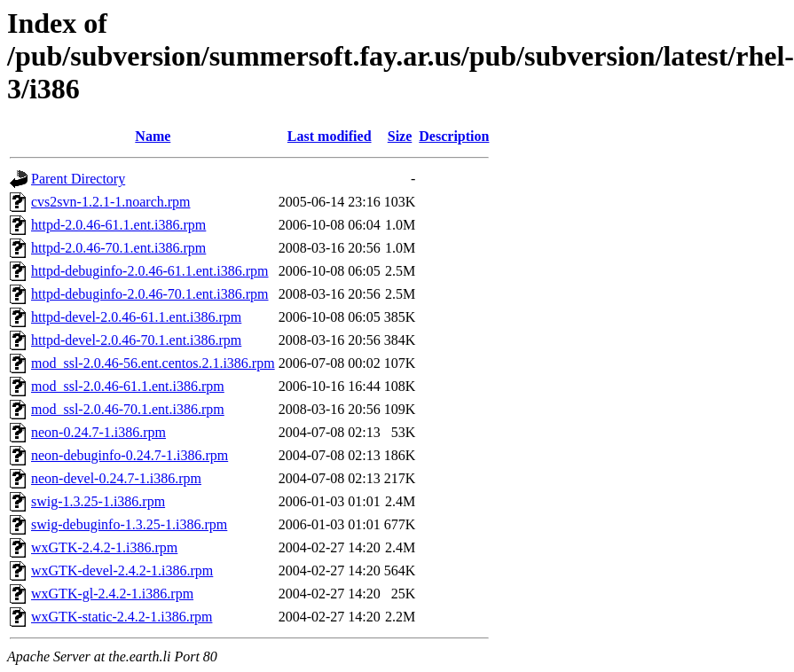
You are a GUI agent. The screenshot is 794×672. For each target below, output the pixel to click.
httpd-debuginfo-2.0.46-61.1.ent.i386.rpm (150, 271)
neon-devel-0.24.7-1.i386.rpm (116, 478)
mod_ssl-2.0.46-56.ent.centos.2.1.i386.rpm (153, 363)
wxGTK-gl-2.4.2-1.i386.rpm (112, 594)
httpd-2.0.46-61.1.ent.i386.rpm (118, 225)
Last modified (330, 136)
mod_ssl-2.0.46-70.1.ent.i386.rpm (128, 409)
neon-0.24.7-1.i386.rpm (98, 432)
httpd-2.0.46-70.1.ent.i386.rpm (118, 248)
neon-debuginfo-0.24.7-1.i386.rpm (130, 455)
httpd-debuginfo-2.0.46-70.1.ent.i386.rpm (150, 294)
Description (454, 136)
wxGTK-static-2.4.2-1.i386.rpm (122, 617)
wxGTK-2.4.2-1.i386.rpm (104, 547)
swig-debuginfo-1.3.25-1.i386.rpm (129, 524)
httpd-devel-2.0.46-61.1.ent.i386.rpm (136, 317)
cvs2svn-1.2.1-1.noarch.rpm (111, 202)
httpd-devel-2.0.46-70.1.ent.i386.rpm (136, 340)
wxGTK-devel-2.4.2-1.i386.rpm (122, 570)
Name (153, 136)
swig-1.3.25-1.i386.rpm (98, 501)
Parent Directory (78, 179)
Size (400, 136)
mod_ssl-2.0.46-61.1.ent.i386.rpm (128, 386)
